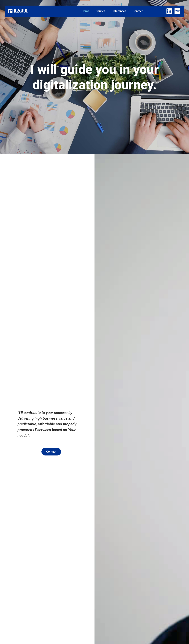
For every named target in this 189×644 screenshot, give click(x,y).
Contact (138, 11)
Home (85, 11)
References (119, 11)
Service (101, 11)
